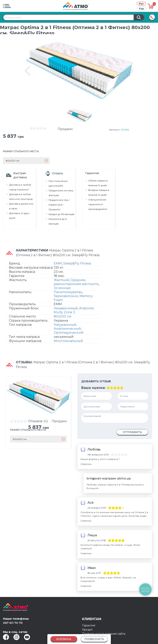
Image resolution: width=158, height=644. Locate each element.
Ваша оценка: (93, 388)
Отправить (132, 432)
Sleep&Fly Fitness (77, 263)
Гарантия (89, 625)
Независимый (66, 308)
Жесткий (61, 280)
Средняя (78, 280)
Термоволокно (66, 296)
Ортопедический (69, 333)
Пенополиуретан (68, 292)
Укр (141, 9)
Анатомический (67, 329)
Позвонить (94, 639)
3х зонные (62, 288)
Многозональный (68, 341)
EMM (58, 263)
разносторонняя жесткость (76, 284)
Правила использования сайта (104, 634)
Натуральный (65, 325)
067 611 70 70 (13, 623)
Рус (141, 4)
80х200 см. (63, 316)
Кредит (87, 630)
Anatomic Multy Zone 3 (74, 310)
